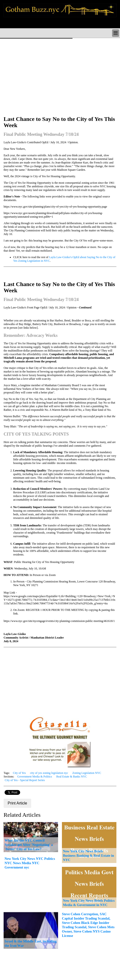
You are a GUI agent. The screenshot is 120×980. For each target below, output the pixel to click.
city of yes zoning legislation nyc (49, 773)
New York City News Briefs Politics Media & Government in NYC (89, 903)
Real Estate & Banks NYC (72, 777)
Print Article (17, 803)
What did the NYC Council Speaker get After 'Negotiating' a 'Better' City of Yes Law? (29, 845)
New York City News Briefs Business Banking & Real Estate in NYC (88, 856)
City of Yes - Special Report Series (25, 780)
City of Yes (19, 773)
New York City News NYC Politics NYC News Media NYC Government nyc (30, 863)
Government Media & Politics (35, 777)
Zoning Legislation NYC (87, 773)
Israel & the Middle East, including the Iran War (31, 943)
